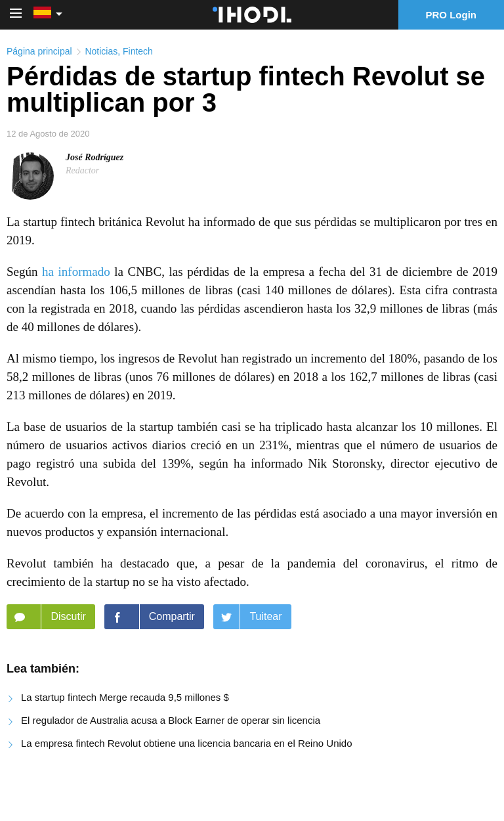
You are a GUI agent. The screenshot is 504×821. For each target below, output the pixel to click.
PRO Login (451, 15)
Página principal (39, 51)
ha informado (76, 272)
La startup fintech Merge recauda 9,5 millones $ (125, 697)
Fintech (138, 51)
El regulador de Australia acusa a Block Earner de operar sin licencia (171, 720)
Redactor (82, 170)
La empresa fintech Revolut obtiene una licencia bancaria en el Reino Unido (187, 743)
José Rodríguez (94, 157)
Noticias (101, 51)
